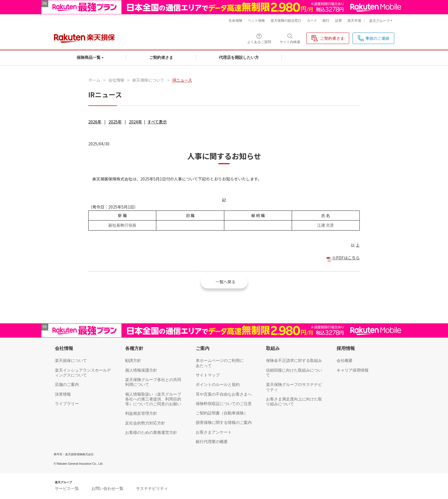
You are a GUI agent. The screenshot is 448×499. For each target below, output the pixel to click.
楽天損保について (148, 80)
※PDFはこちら (346, 258)
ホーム (94, 80)
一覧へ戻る (225, 282)
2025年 (115, 122)
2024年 (135, 122)
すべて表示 (157, 122)
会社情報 (116, 80)
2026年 (95, 122)
